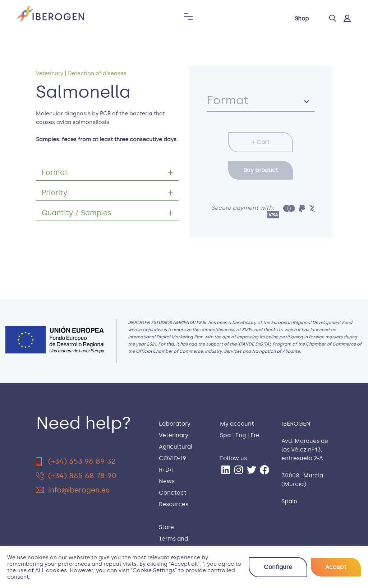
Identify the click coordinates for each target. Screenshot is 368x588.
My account (237, 424)
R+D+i (166, 470)
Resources (174, 504)
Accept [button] (336, 567)
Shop (302, 18)
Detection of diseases (97, 73)
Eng (241, 435)
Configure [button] (278, 567)
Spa (225, 435)
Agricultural (176, 447)
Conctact (173, 493)
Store (166, 527)
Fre (255, 435)
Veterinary (50, 73)
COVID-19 (172, 458)
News (167, 481)
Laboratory (175, 424)
